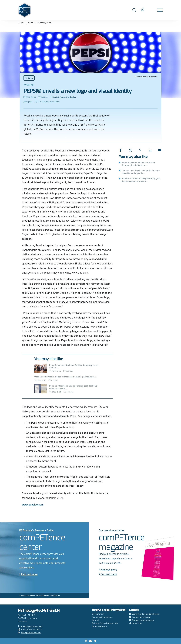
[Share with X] (130, 150)
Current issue (108, 574)
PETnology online (44, 23)
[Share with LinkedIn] (150, 150)
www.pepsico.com (33, 505)
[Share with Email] (160, 150)
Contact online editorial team (144, 614)
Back (29, 78)
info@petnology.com (29, 633)
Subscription (98, 614)
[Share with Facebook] (120, 150)
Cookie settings (100, 627)
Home (31, 23)
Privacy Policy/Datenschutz (105, 623)
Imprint (96, 620)
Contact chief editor (140, 617)
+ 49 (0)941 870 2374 (30, 627)
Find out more (28, 574)
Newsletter (136, 623)
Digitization (71, 97)
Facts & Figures (59, 97)
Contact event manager (142, 620)
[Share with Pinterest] (140, 150)
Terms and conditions (102, 617)
